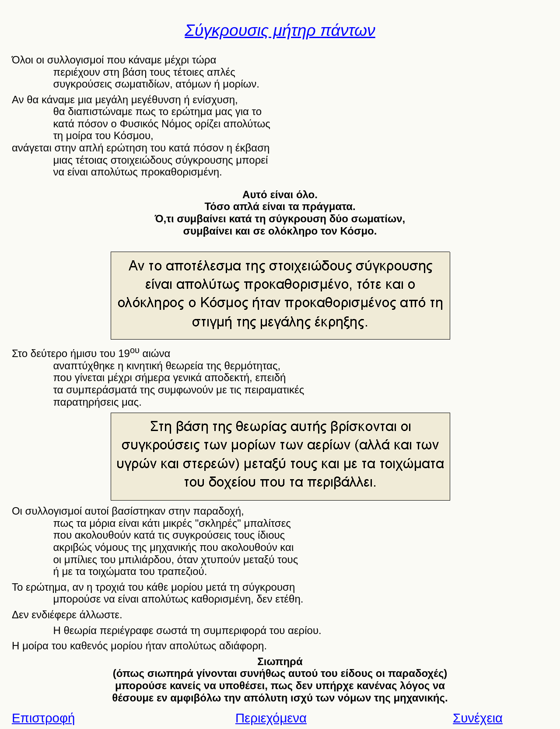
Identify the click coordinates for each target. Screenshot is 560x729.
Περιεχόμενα (271, 718)
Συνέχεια (478, 718)
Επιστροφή (43, 718)
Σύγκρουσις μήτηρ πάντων (280, 30)
